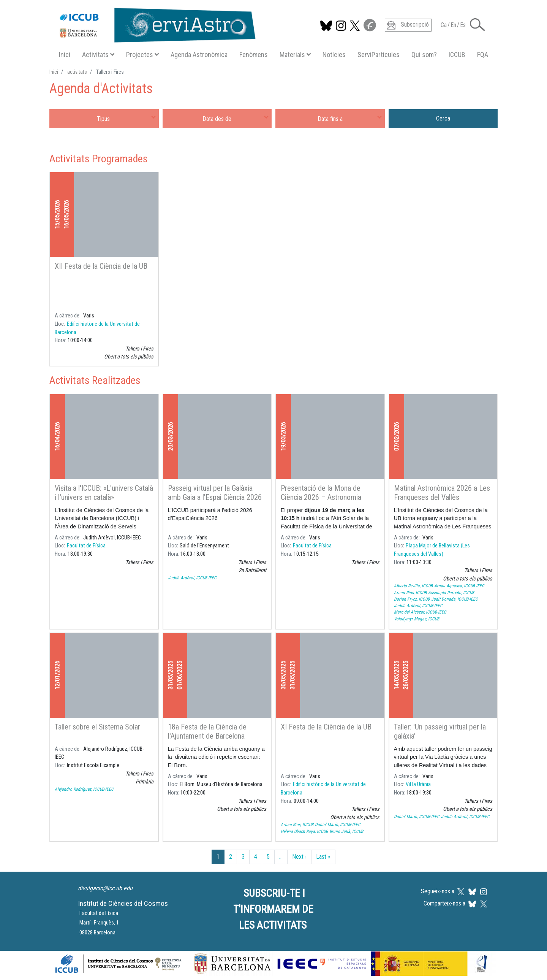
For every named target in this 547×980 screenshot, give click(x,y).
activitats (77, 72)
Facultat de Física (86, 546)
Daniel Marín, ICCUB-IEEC (338, 825)
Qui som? (424, 55)
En (453, 25)
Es (463, 25)
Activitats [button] (98, 55)
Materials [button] (295, 55)
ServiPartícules (379, 55)
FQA (483, 55)
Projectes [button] (142, 55)
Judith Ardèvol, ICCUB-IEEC (192, 578)
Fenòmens (254, 55)
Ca (444, 25)
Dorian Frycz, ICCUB (412, 599)
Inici (65, 55)
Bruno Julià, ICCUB (346, 831)
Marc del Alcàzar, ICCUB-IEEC (420, 612)
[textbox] (104, 118)
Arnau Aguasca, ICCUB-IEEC (459, 586)
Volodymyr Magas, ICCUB (417, 619)
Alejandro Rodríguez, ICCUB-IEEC (84, 789)
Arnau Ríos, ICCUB (410, 593)
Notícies (334, 55)
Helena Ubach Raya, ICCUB (304, 831)
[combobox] (104, 118)
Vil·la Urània (418, 784)
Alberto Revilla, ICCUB (413, 586)
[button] (477, 24)
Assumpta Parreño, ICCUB (451, 593)
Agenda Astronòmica (199, 55)
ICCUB (457, 55)
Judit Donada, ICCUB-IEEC (455, 599)
